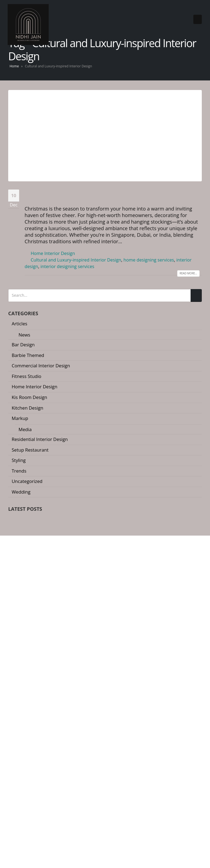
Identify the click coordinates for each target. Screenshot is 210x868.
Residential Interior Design (40, 439)
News (25, 335)
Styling (19, 460)
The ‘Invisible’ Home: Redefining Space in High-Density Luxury (78, 519)
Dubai (114, 762)
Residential (119, 736)
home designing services (151, 260)
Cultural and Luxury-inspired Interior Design (77, 260)
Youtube (23, 705)
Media (25, 429)
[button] (103, 584)
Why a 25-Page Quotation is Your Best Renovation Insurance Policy (82, 563)
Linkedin (44, 705)
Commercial (120, 744)
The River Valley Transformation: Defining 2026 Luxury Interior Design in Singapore (97, 541)
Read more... (188, 273)
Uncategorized (28, 481)
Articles (20, 324)
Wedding (21, 492)
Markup (20, 418)
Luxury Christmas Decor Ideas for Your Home (113, 195)
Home (14, 66)
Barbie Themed (28, 355)
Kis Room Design (30, 397)
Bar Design (24, 345)
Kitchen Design (28, 408)
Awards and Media (26, 744)
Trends (20, 471)
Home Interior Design (53, 253)
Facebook (13, 705)
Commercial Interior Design (42, 366)
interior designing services (69, 266)
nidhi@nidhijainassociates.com (48, 674)
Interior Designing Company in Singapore (39, 857)
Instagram (34, 705)
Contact (15, 762)
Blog (12, 753)
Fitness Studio (27, 376)
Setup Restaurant (30, 450)
